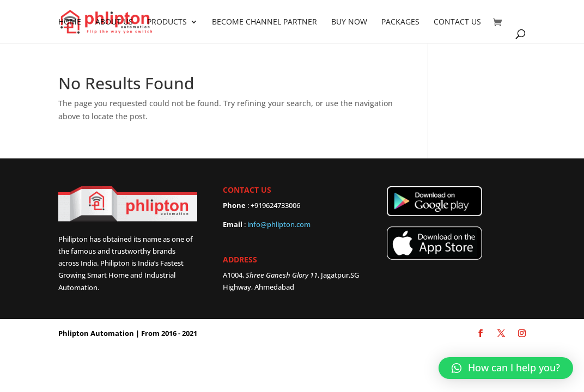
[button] (506, 368)
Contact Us (457, 22)
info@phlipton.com (279, 224)
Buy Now (349, 22)
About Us (114, 22)
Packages (400, 22)
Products (167, 22)
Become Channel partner (264, 22)
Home (70, 22)
